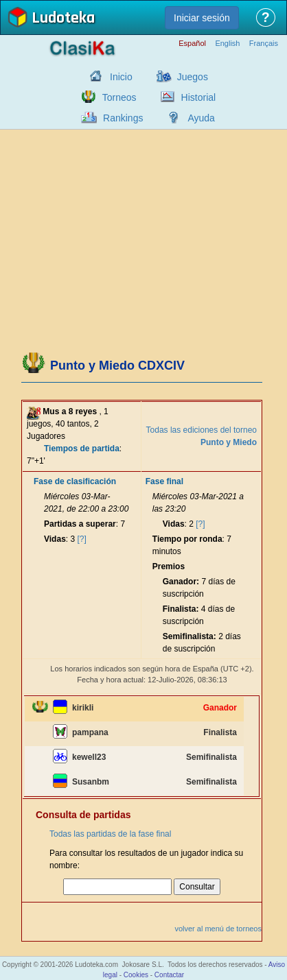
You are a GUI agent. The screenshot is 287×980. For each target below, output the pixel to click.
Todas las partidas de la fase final (110, 834)
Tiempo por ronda (187, 539)
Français (264, 44)
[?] (82, 539)
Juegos (193, 77)
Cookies (136, 975)
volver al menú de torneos (218, 929)
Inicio (121, 77)
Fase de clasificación (75, 481)
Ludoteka (63, 19)
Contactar (169, 975)
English (227, 44)
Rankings (123, 118)
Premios (169, 566)
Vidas (55, 539)
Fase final (164, 481)
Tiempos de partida (82, 449)
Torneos (119, 97)
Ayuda (201, 118)
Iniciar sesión (202, 18)
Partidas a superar (80, 524)
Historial (199, 97)
